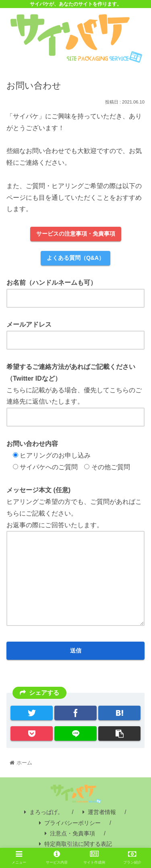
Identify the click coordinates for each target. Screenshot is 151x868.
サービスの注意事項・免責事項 (76, 234)
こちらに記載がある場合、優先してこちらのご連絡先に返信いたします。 (75, 392)
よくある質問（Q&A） (75, 258)
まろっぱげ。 (44, 812)
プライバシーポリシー (70, 823)
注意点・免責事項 (70, 833)
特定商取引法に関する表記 (75, 844)
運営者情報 (99, 812)
